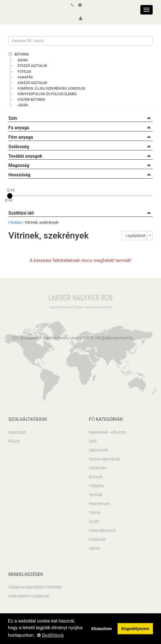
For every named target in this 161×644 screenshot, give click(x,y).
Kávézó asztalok (32, 83)
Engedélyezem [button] (135, 629)
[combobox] (137, 236)
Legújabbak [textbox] (136, 236)
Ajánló (94, 548)
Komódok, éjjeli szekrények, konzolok (52, 88)
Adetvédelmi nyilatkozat (29, 596)
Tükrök (95, 513)
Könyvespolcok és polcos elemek (47, 94)
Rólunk (14, 441)
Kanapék (25, 77)
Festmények (99, 504)
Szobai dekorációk (105, 459)
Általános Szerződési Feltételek (35, 587)
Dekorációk (98, 450)
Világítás (96, 486)
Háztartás (98, 468)
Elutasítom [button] (102, 629)
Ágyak (23, 60)
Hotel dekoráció (102, 530)
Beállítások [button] (51, 635)
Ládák (23, 105)
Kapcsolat (17, 432)
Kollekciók (97, 539)
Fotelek (25, 72)
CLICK (94, 522)
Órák (93, 441)
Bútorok (22, 54)
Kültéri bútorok (31, 100)
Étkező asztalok (32, 66)
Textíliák (96, 495)
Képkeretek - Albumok (108, 432)
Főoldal (15, 222)
